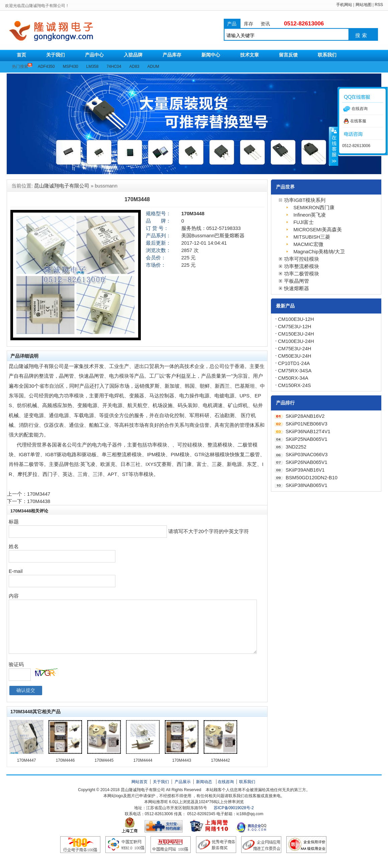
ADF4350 (46, 67)
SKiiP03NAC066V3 (307, 455)
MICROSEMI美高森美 (318, 230)
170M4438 (39, 501)
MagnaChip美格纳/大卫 (319, 252)
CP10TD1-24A (294, 363)
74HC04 (114, 67)
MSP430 (71, 67)
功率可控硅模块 (302, 259)
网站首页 (139, 782)
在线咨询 (226, 782)
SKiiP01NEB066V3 (307, 424)
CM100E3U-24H (296, 341)
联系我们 (247, 782)
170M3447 (39, 494)
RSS (379, 5)
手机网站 (344, 5)
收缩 (333, 146)
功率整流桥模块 (302, 266)
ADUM (153, 67)
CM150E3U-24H (296, 334)
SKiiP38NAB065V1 (307, 485)
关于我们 (161, 782)
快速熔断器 (297, 288)
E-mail (16, 571)
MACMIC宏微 (308, 244)
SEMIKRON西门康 (314, 208)
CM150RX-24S (295, 385)
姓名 (14, 546)
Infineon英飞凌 (310, 215)
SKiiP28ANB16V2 (305, 416)
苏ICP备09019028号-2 (234, 808)
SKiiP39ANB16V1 (305, 470)
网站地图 (364, 5)
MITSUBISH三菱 (312, 237)
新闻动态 (204, 782)
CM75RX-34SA (295, 371)
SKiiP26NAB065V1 (307, 462)
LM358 (92, 67)
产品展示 (183, 782)
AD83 (134, 67)
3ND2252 (296, 447)
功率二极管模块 (302, 274)
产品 (232, 24)
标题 (14, 522)
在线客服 (355, 121)
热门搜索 (20, 67)
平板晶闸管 (297, 281)
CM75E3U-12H (295, 327)
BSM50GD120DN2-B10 (312, 478)
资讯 (265, 24)
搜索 (362, 35)
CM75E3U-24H (295, 349)
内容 (14, 596)
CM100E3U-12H (296, 319)
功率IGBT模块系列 (305, 200)
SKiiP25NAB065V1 (307, 439)
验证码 (16, 664)
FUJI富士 (304, 222)
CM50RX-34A (293, 378)
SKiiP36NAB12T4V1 (308, 431)
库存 (249, 24)
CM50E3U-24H (295, 356)
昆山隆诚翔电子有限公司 (76, 31)
